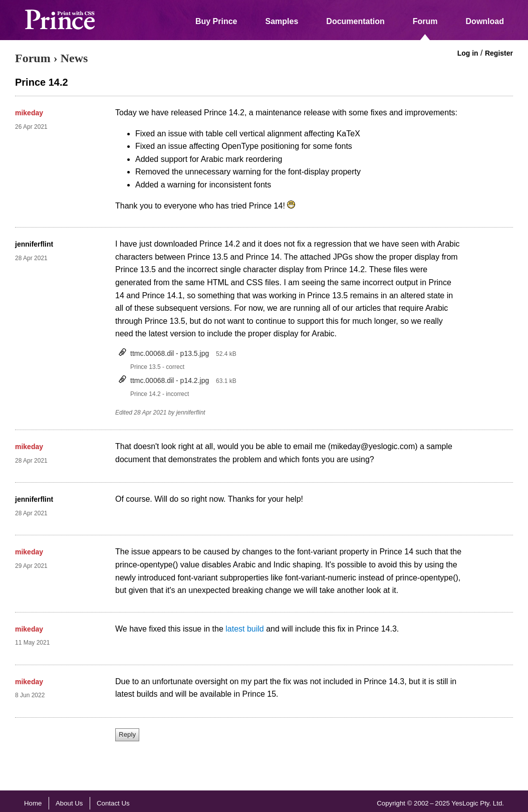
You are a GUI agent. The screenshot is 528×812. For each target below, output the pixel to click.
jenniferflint (34, 244)
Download (485, 21)
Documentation (355, 21)
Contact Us (113, 803)
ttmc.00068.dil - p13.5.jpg (170, 353)
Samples (282, 21)
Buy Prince (216, 21)
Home (33, 803)
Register (499, 53)
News (74, 58)
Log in (468, 53)
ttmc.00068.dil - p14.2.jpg (170, 380)
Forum (425, 21)
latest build (245, 629)
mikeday (29, 113)
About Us (69, 803)
